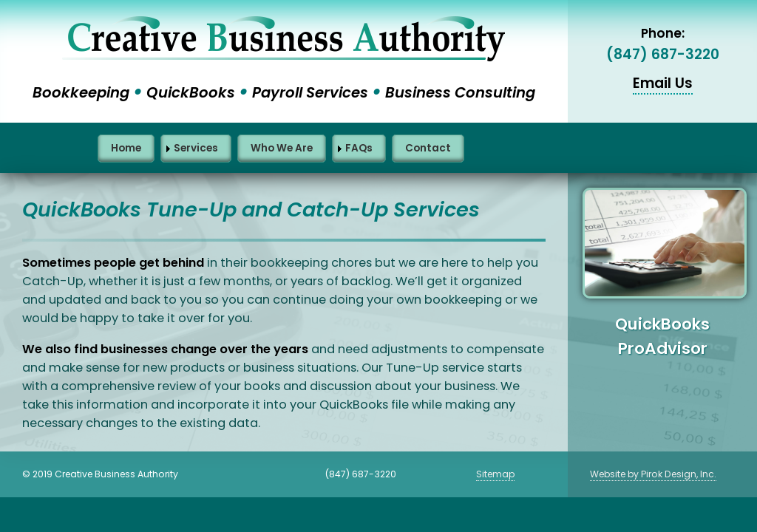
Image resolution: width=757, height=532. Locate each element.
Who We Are (282, 148)
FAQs (359, 148)
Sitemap (495, 474)
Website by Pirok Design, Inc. (653, 474)
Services (196, 148)
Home (126, 148)
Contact (428, 148)
